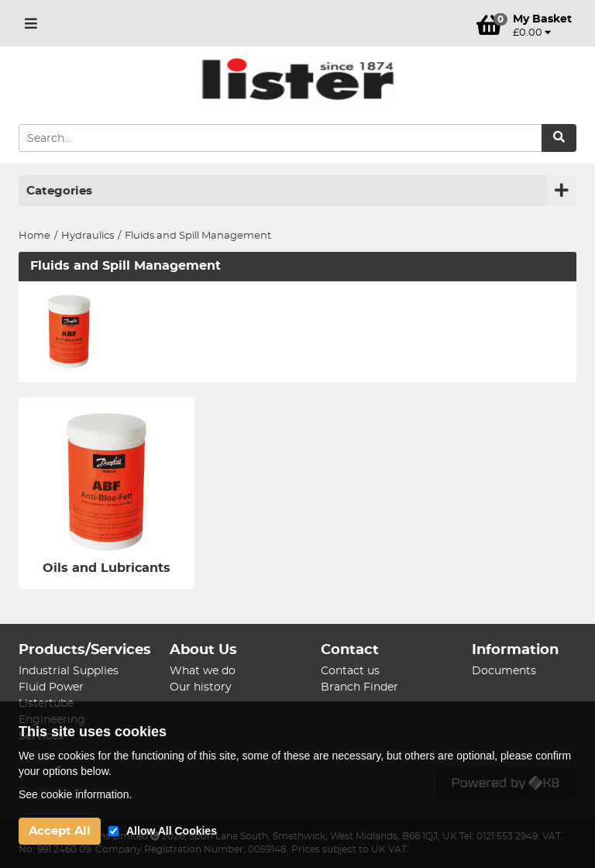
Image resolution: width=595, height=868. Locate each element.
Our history (201, 687)
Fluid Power (51, 687)
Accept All (60, 831)
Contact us (350, 671)
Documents (504, 671)
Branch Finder (359, 687)
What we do (203, 671)
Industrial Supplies (69, 671)
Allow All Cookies (172, 831)
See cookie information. (75, 794)
